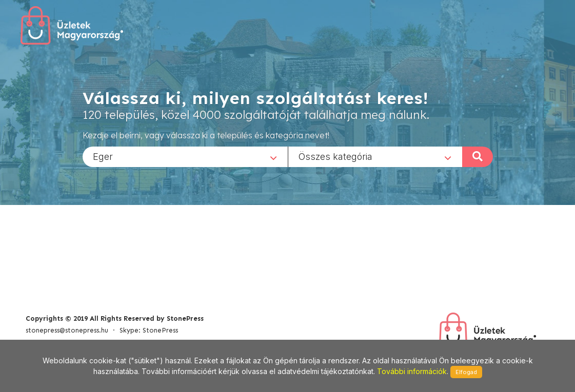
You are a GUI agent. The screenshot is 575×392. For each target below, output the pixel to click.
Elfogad (466, 372)
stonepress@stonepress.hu (67, 330)
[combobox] (185, 156)
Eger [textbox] (103, 156)
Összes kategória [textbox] (335, 156)
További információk (412, 371)
